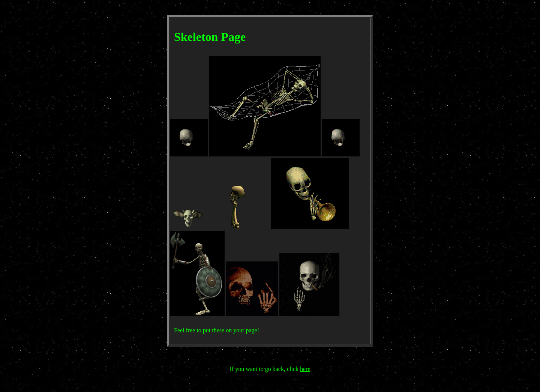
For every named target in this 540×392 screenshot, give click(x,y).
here (305, 369)
